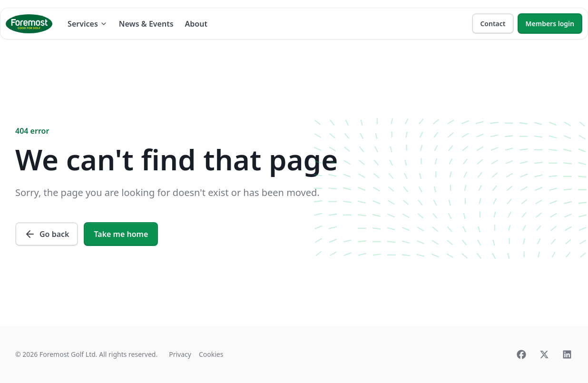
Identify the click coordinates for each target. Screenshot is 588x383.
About (196, 24)
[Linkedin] (567, 354)
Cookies (211, 354)
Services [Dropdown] (88, 24)
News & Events (146, 24)
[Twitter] (544, 354)
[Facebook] (521, 354)
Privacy (180, 354)
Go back (47, 234)
